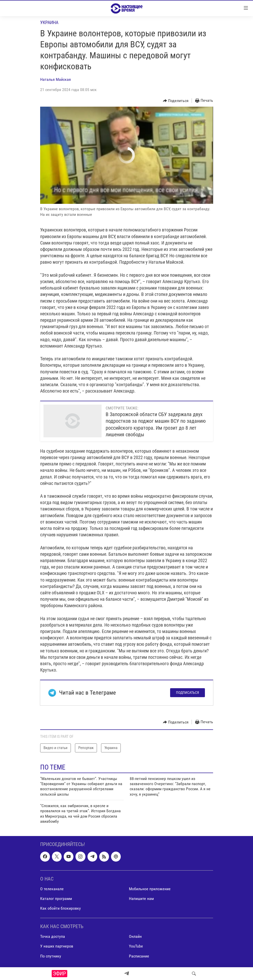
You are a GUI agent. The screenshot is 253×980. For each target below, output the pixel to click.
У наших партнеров (57, 946)
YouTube (136, 946)
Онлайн (135, 936)
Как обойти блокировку (60, 908)
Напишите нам (141, 899)
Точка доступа (53, 936)
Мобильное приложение (150, 889)
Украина (49, 22)
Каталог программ (56, 899)
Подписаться (188, 693)
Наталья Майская (56, 79)
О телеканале (52, 889)
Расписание (139, 956)
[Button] (176, 101)
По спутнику (51, 956)
